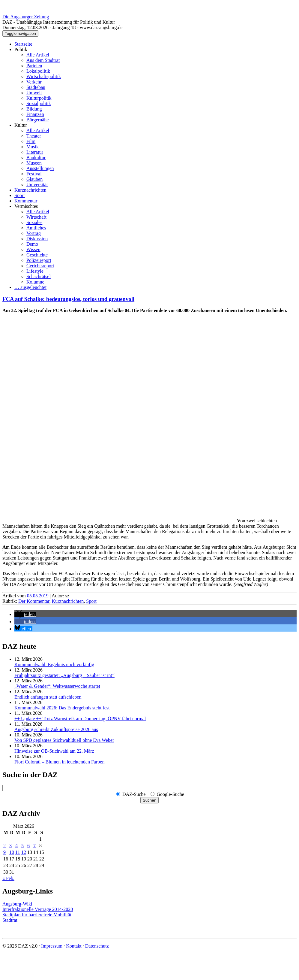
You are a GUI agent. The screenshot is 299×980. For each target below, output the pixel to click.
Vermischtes (26, 206)
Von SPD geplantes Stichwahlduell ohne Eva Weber (64, 740)
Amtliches (36, 228)
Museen (34, 163)
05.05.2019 (38, 596)
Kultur (21, 125)
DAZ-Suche (134, 794)
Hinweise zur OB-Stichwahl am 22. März (54, 751)
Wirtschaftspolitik (44, 76)
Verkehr (34, 82)
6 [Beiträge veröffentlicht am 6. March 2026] (28, 846)
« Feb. (8, 878)
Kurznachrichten (30, 190)
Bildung (34, 109)
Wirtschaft (36, 217)
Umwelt (34, 93)
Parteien (34, 66)
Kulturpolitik (39, 98)
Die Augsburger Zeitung (26, 17)
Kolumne (35, 282)
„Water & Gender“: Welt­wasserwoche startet (57, 686)
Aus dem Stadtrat (43, 60)
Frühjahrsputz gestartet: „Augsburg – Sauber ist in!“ (64, 675)
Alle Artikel (38, 55)
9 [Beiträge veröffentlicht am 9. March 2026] (4, 852)
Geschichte (37, 255)
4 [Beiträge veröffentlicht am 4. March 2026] (16, 846)
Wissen (33, 249)
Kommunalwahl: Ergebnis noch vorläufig (54, 664)
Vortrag (34, 233)
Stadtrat (10, 920)
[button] (25, 614)
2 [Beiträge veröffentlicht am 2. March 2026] (4, 846)
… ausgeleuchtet (30, 287)
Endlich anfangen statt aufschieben (48, 697)
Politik (21, 49)
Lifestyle (35, 271)
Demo (32, 244)
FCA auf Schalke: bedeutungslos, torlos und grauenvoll (68, 299)
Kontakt (74, 946)
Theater (34, 136)
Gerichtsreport (40, 266)
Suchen (149, 800)
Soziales (34, 222)
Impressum (52, 946)
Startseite (23, 44)
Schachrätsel (39, 276)
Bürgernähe (37, 120)
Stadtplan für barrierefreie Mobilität (37, 915)
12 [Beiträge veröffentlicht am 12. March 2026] (24, 852)
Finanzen (35, 114)
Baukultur (36, 158)
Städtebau (36, 87)
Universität (37, 185)
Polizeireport (39, 260)
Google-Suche (170, 794)
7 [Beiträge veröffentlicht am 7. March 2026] (34, 846)
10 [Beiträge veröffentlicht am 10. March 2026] (12, 852)
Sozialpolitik (39, 103)
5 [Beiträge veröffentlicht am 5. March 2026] (22, 846)
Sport (20, 195)
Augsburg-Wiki (17, 904)
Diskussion (37, 239)
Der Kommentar (34, 601)
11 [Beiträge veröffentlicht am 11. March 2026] (18, 852)
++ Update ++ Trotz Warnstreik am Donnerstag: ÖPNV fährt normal (80, 719)
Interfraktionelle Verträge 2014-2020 (38, 909)
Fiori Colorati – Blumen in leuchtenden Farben (59, 762)
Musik (33, 147)
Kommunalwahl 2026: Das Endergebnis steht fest (62, 708)
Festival (34, 174)
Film (31, 141)
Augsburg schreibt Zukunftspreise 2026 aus (56, 729)
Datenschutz (97, 946)
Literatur (35, 152)
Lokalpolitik (38, 71)
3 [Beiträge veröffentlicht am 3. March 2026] (10, 846)
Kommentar (26, 201)
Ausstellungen (40, 168)
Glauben (34, 179)
